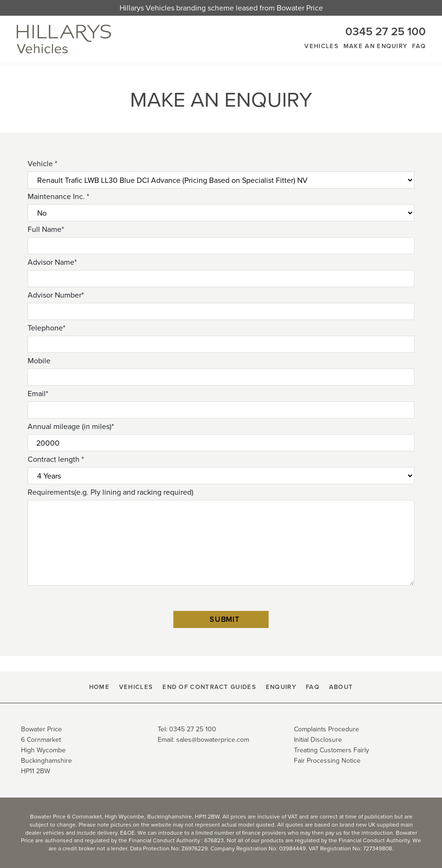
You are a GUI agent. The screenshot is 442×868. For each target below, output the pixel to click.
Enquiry (281, 687)
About (341, 687)
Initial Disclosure (318, 740)
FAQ (419, 46)
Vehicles (321, 46)
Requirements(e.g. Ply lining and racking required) (110, 492)
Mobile (39, 361)
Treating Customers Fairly (331, 750)
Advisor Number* (56, 295)
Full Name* (46, 229)
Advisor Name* (52, 262)
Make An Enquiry (376, 46)
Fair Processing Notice (327, 761)
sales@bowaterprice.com (213, 740)
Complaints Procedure (326, 729)
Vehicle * (42, 164)
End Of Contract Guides (209, 687)
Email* (38, 394)
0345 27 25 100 (386, 31)
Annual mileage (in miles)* (71, 426)
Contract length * (56, 459)
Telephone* (46, 328)
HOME (99, 687)
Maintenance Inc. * (58, 196)
